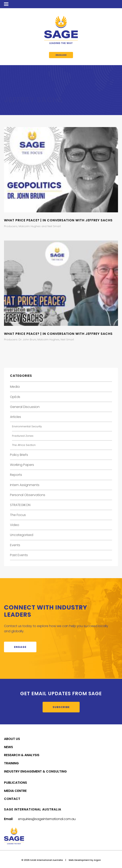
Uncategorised (22, 535)
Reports (16, 475)
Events (15, 545)
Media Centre (15, 791)
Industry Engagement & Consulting (35, 771)
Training (11, 763)
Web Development (79, 860)
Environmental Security (27, 426)
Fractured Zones (23, 436)
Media (15, 387)
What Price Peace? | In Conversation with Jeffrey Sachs (58, 220)
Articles (15, 417)
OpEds (15, 397)
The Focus (18, 515)
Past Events (19, 555)
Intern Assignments (25, 485)
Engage (61, 55)
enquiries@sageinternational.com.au (47, 819)
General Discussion (25, 407)
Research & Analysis (22, 755)
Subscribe (61, 707)
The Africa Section (24, 445)
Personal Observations (28, 495)
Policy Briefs (19, 455)
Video (15, 525)
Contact (12, 799)
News (8, 747)
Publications (15, 783)
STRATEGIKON (20, 505)
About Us (12, 739)
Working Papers (22, 465)
